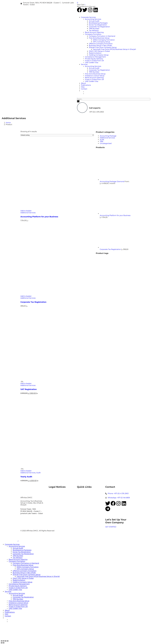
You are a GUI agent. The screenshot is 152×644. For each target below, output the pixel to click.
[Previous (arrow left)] (2, 643)
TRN (101, 142)
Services (80, 495)
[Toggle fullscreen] (4, 641)
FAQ (79, 501)
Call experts (95, 108)
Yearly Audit (26, 477)
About (80, 499)
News (79, 497)
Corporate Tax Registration (33, 302)
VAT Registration (29, 389)
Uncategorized (106, 143)
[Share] (6, 641)
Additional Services (28, 213)
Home (8, 123)
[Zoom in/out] (2, 641)
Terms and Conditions (58, 506)
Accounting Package (108, 136)
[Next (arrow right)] (4, 643)
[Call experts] (82, 108)
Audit (38, 473)
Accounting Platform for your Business (39, 217)
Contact (80, 503)
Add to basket (26, 211)
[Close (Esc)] (8, 641)
